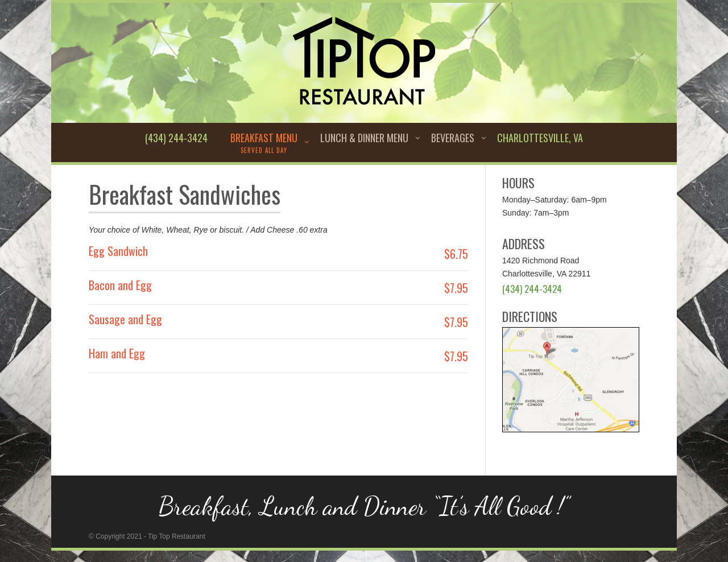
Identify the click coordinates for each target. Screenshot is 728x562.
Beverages (453, 138)
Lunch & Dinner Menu (364, 138)
